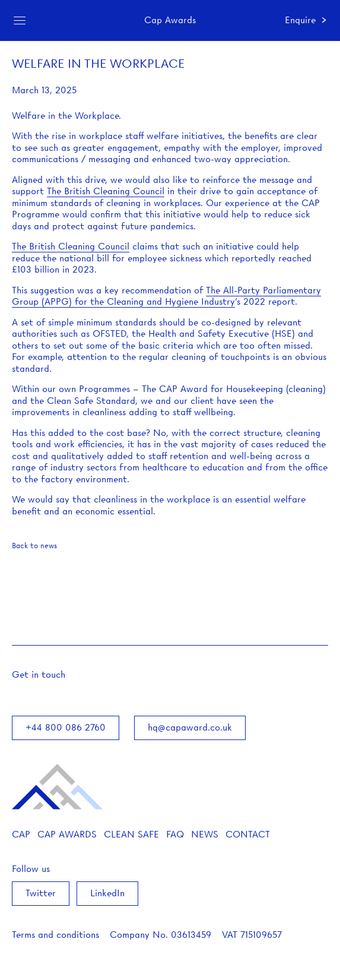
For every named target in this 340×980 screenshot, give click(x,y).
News (205, 834)
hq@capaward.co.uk (190, 728)
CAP (21, 834)
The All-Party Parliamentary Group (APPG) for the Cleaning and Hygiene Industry (166, 296)
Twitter (41, 893)
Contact (248, 834)
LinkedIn (107, 893)
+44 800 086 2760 (66, 728)
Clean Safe (131, 834)
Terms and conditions (55, 935)
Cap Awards (67, 834)
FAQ (175, 834)
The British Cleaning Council (106, 191)
